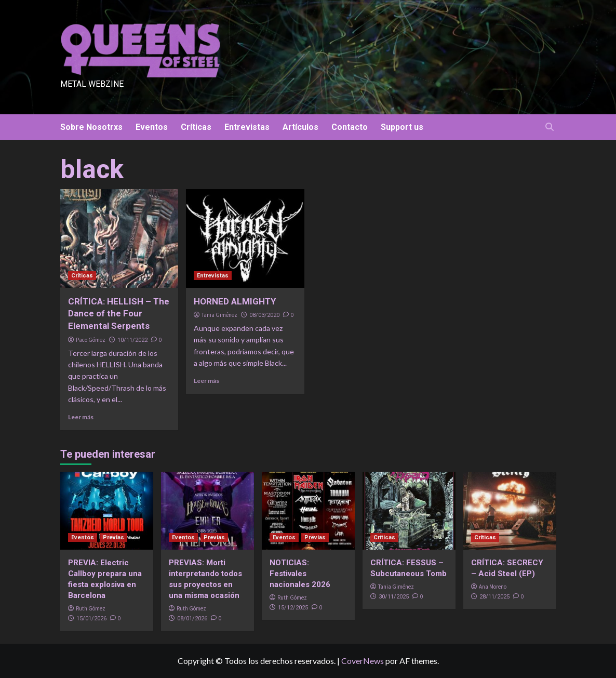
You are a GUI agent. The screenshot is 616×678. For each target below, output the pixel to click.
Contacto (350, 127)
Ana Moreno (493, 587)
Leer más (81, 417)
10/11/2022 (132, 340)
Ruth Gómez (91, 608)
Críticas (196, 127)
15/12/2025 (293, 608)
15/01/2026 (91, 619)
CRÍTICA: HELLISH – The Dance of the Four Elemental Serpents (119, 314)
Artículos (300, 127)
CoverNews (363, 661)
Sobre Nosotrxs (91, 127)
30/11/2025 (394, 597)
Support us (402, 127)
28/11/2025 (494, 597)
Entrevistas (247, 127)
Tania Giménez (219, 315)
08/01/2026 (192, 619)
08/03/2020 (264, 315)
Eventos (152, 127)
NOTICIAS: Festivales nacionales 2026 (300, 574)
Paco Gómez (91, 340)
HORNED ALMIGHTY (235, 301)
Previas (113, 537)
